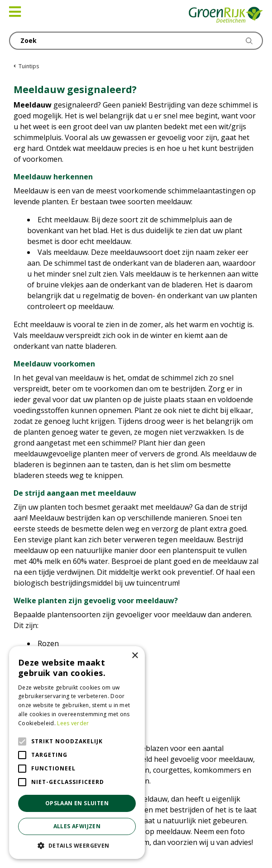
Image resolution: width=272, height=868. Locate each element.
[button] (77, 845)
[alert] (77, 753)
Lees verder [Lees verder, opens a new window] (73, 723)
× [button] (135, 656)
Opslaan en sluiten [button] (77, 803)
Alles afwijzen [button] (77, 826)
